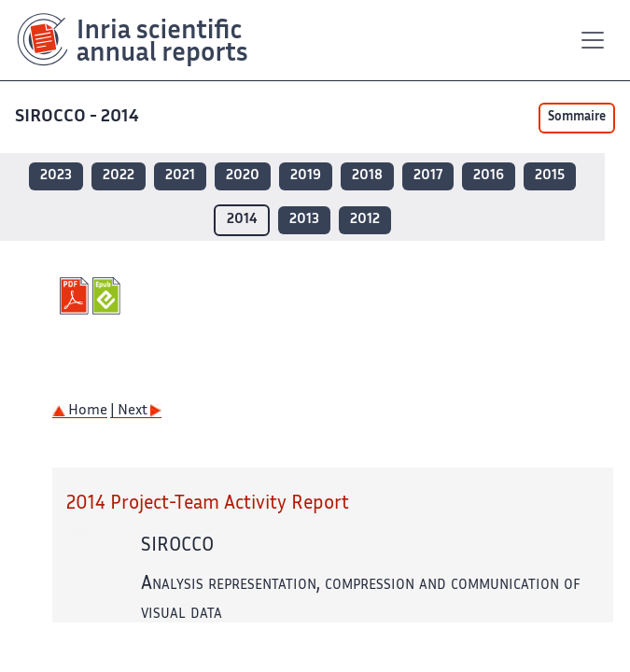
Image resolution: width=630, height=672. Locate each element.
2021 (180, 176)
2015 (550, 176)
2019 (306, 176)
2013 (304, 220)
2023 (56, 176)
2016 (489, 176)
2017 (428, 176)
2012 (365, 220)
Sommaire (577, 118)
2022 (119, 176)
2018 (367, 176)
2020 (243, 176)
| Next (136, 411)
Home (80, 411)
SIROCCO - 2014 (79, 117)
